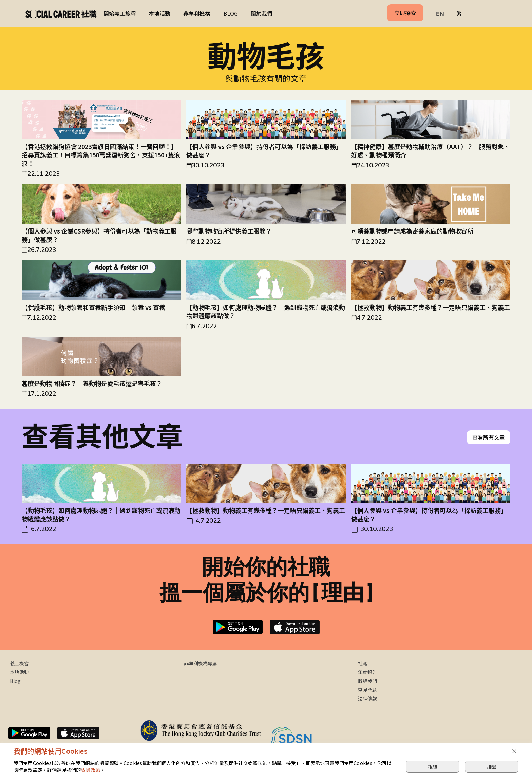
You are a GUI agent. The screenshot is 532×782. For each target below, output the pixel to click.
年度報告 (367, 673)
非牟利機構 (197, 13)
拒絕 (433, 767)
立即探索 (405, 13)
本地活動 (159, 13)
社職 (363, 664)
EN (440, 14)
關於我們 (262, 13)
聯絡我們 (367, 682)
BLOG (231, 13)
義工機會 (19, 664)
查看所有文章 (489, 438)
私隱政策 (90, 770)
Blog (15, 682)
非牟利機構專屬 (201, 664)
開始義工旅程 (120, 13)
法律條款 (367, 699)
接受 (492, 767)
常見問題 (367, 690)
